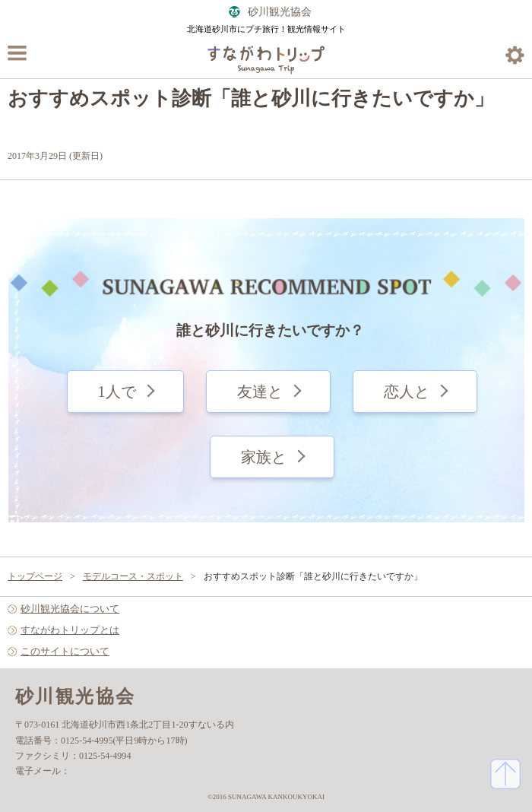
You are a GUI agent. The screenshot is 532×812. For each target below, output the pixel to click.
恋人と (407, 392)
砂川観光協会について (70, 609)
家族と (264, 457)
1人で (117, 392)
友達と (260, 392)
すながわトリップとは (70, 630)
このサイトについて (65, 651)
